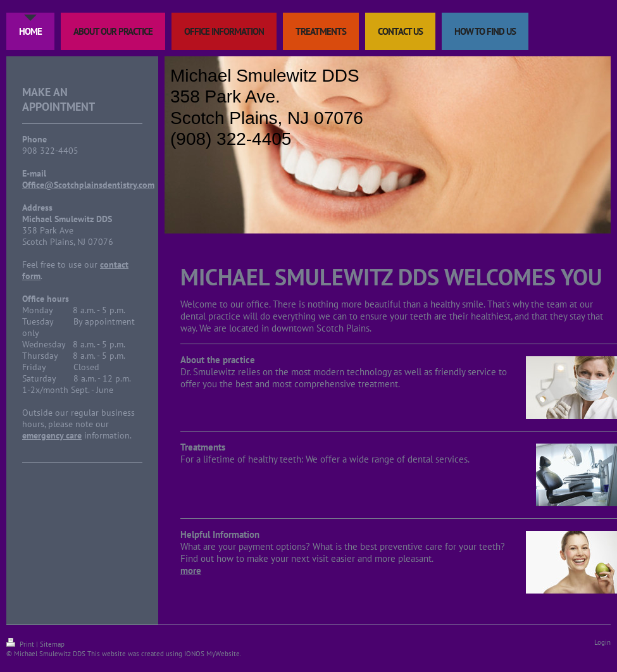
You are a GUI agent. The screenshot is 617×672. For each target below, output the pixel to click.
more (191, 570)
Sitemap (52, 644)
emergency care (52, 435)
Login (602, 642)
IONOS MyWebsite (212, 654)
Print (21, 644)
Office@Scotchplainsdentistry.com (88, 185)
